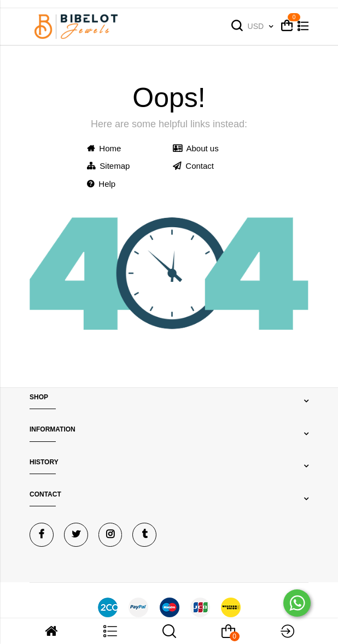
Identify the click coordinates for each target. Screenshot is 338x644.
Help (101, 184)
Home (104, 148)
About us (196, 148)
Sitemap (108, 166)
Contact (193, 166)
